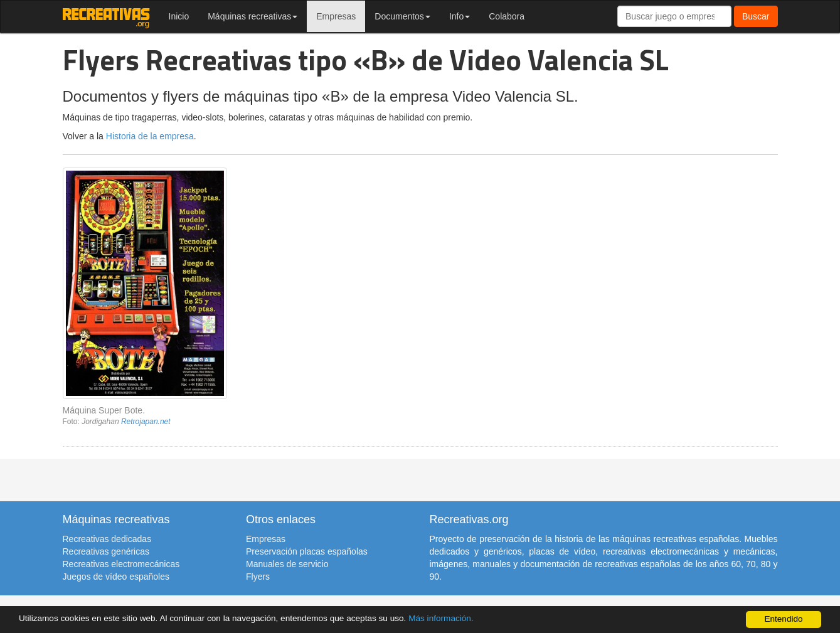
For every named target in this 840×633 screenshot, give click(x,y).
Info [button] (460, 16)
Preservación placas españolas (307, 551)
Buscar (756, 16)
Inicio (179, 16)
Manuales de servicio (287, 564)
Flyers (258, 577)
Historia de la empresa (150, 136)
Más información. (441, 618)
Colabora (507, 16)
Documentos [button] (402, 16)
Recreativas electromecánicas (121, 564)
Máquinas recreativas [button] (253, 16)
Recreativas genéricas (106, 551)
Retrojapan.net (146, 422)
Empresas (336, 16)
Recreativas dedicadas (107, 539)
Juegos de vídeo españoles (116, 577)
